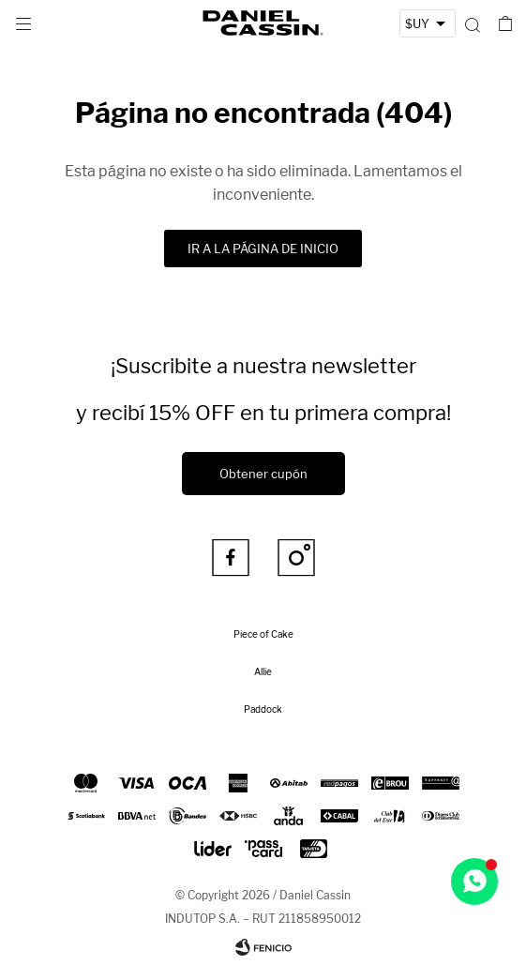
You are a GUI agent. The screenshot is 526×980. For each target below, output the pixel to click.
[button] (472, 23)
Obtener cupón (263, 474)
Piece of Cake (263, 634)
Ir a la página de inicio (263, 249)
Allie (263, 671)
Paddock (263, 709)
